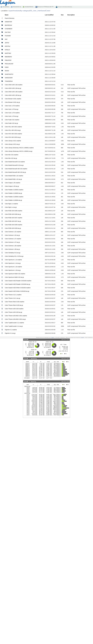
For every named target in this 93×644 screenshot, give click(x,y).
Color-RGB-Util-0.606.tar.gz (13, 214)
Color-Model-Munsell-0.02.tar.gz (14, 165)
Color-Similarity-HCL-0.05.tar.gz (14, 256)
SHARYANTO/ (9, 74)
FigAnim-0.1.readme (11, 330)
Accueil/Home (6, 7)
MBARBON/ (8, 57)
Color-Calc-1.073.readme (12, 106)
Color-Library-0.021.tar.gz (12, 144)
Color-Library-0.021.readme (13, 141)
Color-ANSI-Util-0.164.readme (14, 85)
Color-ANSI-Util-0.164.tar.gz (13, 88)
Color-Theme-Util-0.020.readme (14, 309)
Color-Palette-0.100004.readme (14, 197)
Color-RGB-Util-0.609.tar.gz (13, 228)
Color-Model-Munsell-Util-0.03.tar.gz (15, 172)
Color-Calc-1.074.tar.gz (12, 116)
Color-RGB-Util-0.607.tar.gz (13, 221)
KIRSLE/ (7, 50)
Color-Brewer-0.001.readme (13, 99)
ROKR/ (7, 71)
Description (71, 15)
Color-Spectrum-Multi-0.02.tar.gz (14, 277)
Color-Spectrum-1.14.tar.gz (13, 263)
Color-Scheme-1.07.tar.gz (12, 242)
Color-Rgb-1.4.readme (11, 204)
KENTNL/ (8, 46)
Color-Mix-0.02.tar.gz (11, 158)
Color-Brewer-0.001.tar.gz (12, 102)
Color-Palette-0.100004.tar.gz (13, 200)
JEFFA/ (7, 43)
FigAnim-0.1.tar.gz (10, 333)
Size (62, 15)
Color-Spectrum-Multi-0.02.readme (15, 274)
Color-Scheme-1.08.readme (13, 246)
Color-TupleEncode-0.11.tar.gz (14, 326)
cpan (11, 11)
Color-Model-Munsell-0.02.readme (15, 162)
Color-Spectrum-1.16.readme (13, 267)
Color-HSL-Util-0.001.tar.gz (13, 130)
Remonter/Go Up (17, 7)
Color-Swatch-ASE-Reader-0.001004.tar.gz (17, 284)
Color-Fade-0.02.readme (12, 120)
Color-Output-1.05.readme (12, 183)
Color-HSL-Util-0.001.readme (13, 127)
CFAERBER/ (9, 29)
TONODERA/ (9, 81)
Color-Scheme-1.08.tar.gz (12, 249)
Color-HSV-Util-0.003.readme (13, 134)
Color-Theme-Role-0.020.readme (15, 302)
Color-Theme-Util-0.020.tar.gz (13, 312)
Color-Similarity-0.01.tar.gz (13, 253)
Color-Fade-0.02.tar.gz (11, 123)
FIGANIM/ (8, 36)
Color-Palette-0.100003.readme (14, 190)
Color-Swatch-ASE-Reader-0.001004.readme (18, 281)
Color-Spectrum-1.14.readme (13, 260)
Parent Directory (10, 18)
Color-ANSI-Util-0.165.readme (14, 92)
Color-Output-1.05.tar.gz (12, 186)
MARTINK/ (8, 53)
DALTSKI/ (8, 32)
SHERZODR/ (9, 78)
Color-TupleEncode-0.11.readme (14, 323)
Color (48, 11)
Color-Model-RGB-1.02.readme (14, 176)
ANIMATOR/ (8, 22)
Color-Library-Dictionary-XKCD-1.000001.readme (19, 148)
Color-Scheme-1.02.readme (13, 232)
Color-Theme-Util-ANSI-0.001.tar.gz (15, 319)
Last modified (49, 15)
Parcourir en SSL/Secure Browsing (65, 7)
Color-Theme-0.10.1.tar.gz (12, 298)
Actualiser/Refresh (29, 7)
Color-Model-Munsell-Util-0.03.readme (16, 169)
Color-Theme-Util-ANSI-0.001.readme (16, 316)
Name (7, 15)
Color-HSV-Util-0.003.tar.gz (13, 137)
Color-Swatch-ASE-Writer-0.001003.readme (18, 288)
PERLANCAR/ (9, 64)
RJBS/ (7, 67)
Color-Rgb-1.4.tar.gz (11, 207)
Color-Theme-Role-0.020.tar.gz (14, 305)
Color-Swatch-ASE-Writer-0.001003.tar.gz (17, 291)
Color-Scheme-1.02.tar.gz (12, 235)
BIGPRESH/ (8, 25)
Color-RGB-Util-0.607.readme (13, 218)
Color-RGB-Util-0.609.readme (13, 225)
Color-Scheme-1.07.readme (13, 239)
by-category (25, 11)
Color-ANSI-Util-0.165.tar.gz (13, 95)
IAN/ (6, 39)
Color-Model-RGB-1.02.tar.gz (13, 179)
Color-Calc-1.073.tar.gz (12, 109)
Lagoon (53, 337)
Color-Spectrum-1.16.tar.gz (13, 270)
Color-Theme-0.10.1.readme (13, 295)
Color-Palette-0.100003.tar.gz (13, 193)
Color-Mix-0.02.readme (12, 155)
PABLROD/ (8, 60)
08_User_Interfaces (37, 11)
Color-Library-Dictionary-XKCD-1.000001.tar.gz (19, 151)
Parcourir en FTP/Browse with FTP (45, 7)
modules (17, 11)
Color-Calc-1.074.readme (12, 113)
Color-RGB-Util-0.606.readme (13, 211)
